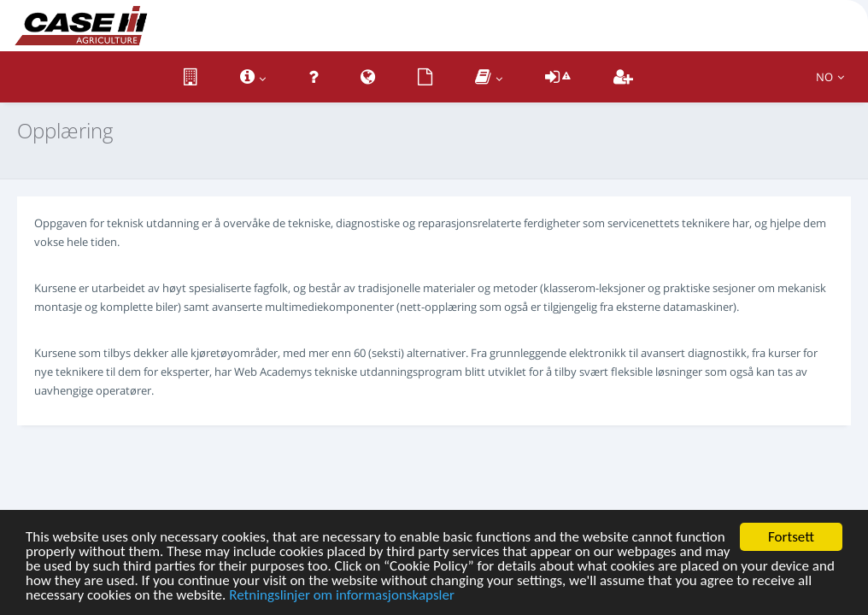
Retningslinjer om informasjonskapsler (342, 596)
